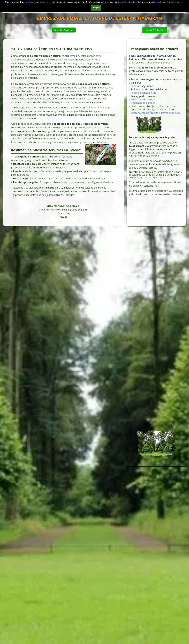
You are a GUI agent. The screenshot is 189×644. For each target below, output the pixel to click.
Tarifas (171, 4)
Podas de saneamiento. (147, 102)
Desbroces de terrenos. (147, 107)
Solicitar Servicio (86, 30)
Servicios (149, 4)
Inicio (17, 4)
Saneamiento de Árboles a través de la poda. (156, 117)
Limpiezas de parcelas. (146, 110)
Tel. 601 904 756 (135, 30)
